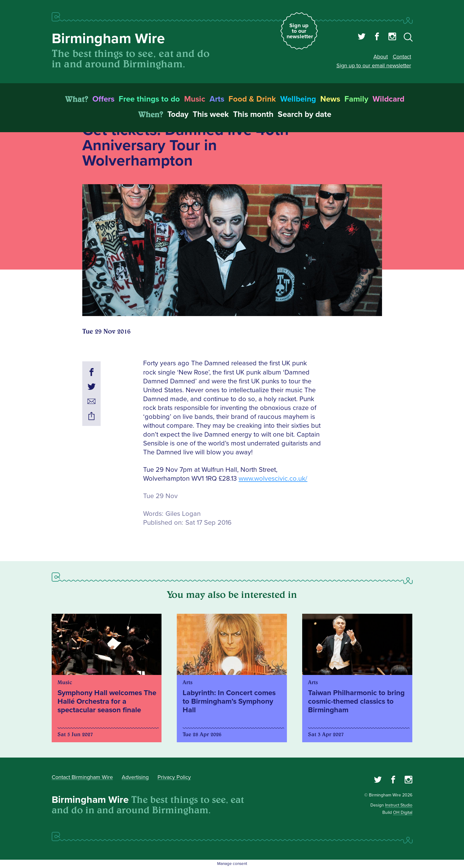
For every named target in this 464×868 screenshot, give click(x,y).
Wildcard (388, 99)
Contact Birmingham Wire (82, 777)
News (330, 99)
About (381, 57)
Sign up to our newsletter (300, 31)
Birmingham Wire (108, 39)
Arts (217, 99)
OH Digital (403, 812)
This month (253, 114)
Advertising (135, 777)
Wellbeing (298, 99)
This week (211, 114)
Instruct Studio (399, 805)
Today (178, 114)
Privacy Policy (174, 777)
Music (195, 99)
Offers (103, 99)
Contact (402, 57)
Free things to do (149, 99)
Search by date (304, 114)
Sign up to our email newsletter (374, 65)
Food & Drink (252, 99)
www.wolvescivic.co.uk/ (273, 479)
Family (356, 99)
